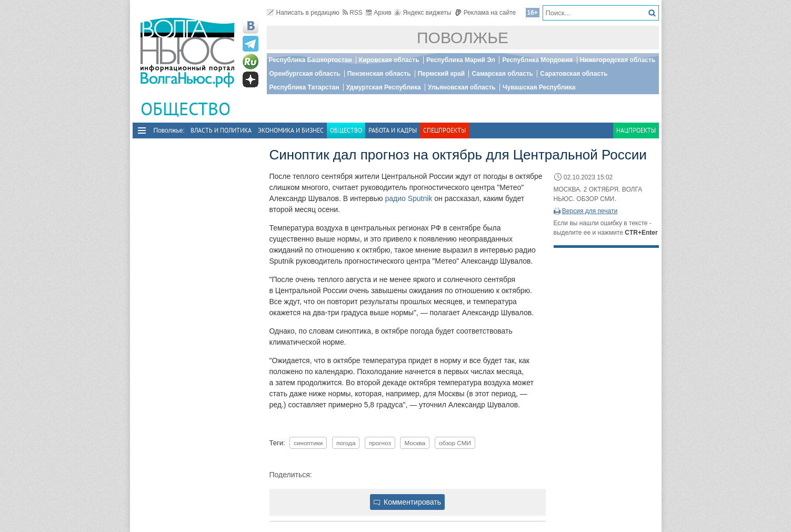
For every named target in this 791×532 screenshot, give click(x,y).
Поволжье (463, 38)
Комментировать (407, 502)
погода (346, 443)
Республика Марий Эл (461, 60)
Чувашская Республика (539, 87)
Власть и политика (221, 130)
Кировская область (389, 60)
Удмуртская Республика (384, 87)
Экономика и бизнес (291, 130)
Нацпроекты (636, 130)
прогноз (380, 443)
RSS (353, 13)
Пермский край (441, 74)
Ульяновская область (462, 87)
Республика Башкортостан (311, 60)
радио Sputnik (408, 198)
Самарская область (502, 74)
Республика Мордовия (537, 60)
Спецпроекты (444, 130)
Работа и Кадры (393, 130)
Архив (379, 13)
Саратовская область (574, 74)
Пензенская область (379, 74)
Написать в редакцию (303, 13)
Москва (415, 443)
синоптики (308, 443)
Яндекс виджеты (423, 13)
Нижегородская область (618, 60)
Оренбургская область (305, 74)
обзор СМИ (455, 443)
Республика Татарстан (304, 87)
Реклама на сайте (485, 13)
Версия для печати (590, 211)
